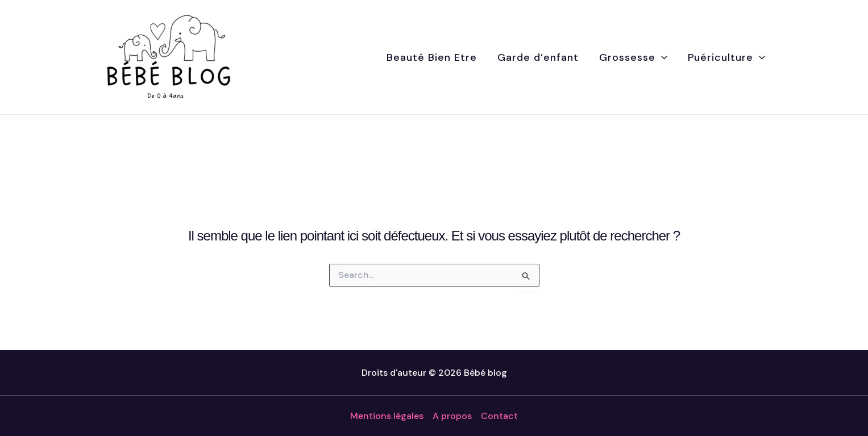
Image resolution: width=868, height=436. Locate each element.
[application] (661, 57)
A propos (452, 416)
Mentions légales (387, 416)
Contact (499, 416)
